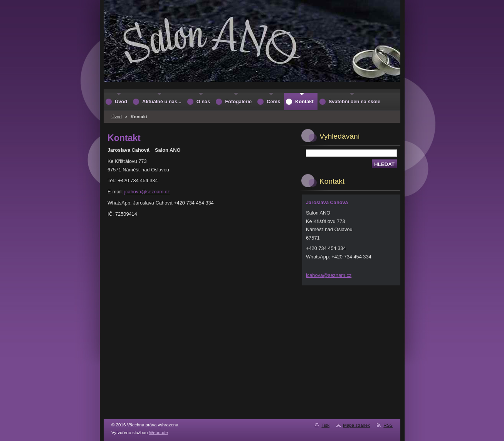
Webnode (159, 433)
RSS (388, 425)
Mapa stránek (356, 425)
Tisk (325, 425)
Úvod (117, 117)
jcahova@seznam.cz (147, 192)
